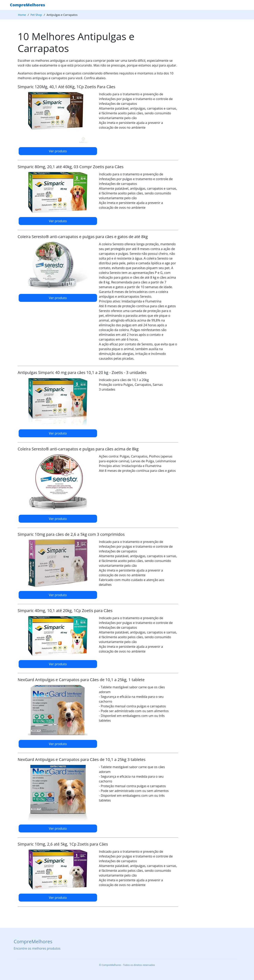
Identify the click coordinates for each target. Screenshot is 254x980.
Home (22, 15)
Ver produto (58, 151)
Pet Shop (36, 15)
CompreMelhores (27, 5)
